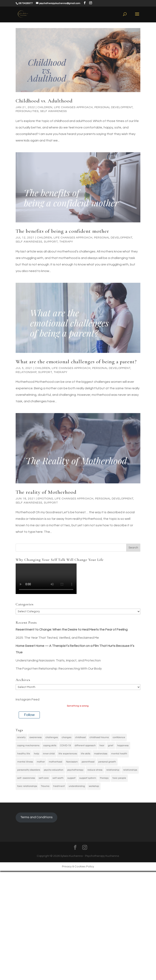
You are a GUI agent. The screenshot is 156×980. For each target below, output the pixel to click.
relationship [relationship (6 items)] (113, 770)
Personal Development (114, 107)
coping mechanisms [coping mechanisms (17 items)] (28, 746)
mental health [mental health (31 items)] (119, 754)
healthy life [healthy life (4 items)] (24, 754)
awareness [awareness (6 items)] (36, 737)
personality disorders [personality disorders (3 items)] (29, 770)
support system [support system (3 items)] (88, 778)
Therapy (66, 242)
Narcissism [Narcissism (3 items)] (72, 762)
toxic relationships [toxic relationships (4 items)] (27, 786)
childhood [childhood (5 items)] (80, 737)
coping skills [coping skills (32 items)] (50, 746)
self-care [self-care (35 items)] (44, 778)
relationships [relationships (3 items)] (130, 770)
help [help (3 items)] (36, 754)
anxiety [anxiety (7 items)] (21, 737)
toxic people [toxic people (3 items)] (119, 778)
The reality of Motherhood (46, 492)
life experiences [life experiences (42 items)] (68, 754)
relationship (26, 372)
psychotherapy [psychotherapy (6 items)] (75, 770)
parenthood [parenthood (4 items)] (88, 762)
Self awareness (54, 111)
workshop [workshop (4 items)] (94, 786)
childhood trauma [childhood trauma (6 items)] (99, 737)
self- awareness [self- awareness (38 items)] (26, 778)
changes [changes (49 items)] (67, 737)
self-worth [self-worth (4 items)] (58, 778)
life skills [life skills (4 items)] (86, 754)
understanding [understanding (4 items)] (77, 786)
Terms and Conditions (36, 817)
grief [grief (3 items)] (111, 746)
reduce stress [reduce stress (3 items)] (95, 770)
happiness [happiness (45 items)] (123, 746)
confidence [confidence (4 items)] (119, 737)
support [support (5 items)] (71, 778)
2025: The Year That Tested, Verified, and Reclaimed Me (57, 638)
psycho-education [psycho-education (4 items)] (54, 770)
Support (51, 242)
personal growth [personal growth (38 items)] (107, 762)
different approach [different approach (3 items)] (85, 746)
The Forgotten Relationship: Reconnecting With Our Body (59, 669)
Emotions (45, 499)
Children (45, 107)
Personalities (27, 111)
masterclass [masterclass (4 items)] (101, 754)
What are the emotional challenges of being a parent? (76, 362)
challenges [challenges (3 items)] (52, 737)
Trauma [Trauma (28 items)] (45, 786)
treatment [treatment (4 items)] (59, 786)
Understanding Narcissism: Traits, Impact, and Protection (58, 660)
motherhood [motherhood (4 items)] (55, 762)
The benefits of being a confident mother (62, 231)
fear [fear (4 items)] (102, 746)
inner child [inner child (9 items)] (49, 754)
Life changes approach (73, 107)
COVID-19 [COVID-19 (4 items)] (66, 746)
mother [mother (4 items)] (41, 762)
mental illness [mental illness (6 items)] (25, 762)
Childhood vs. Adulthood (44, 101)
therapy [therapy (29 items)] (104, 778)
